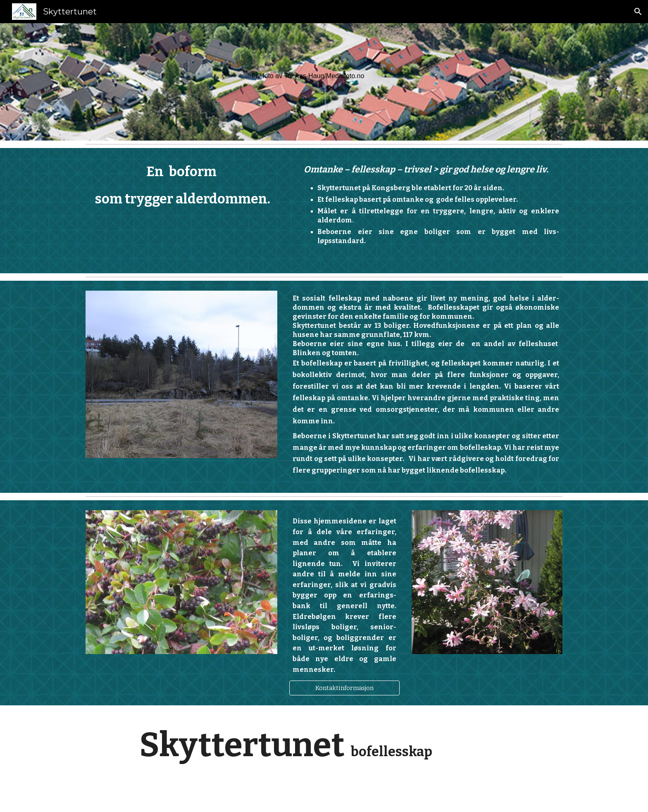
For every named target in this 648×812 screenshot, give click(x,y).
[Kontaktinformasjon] (344, 688)
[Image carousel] (181, 374)
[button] (638, 12)
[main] (405, 76)
